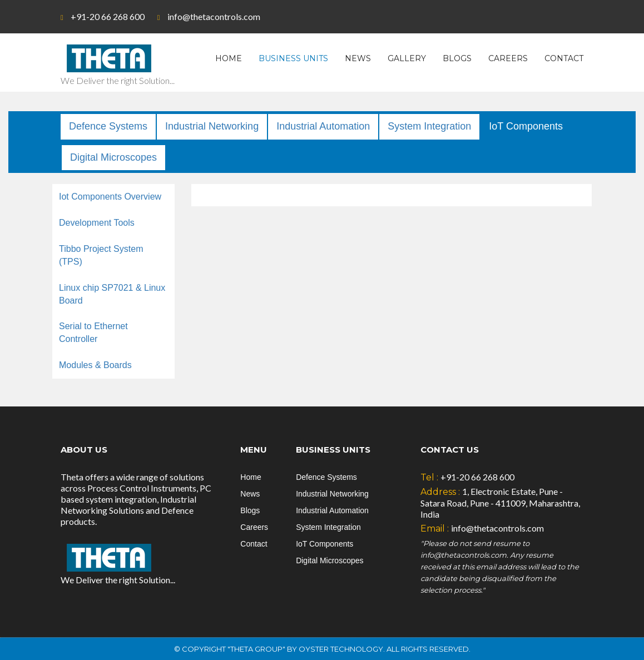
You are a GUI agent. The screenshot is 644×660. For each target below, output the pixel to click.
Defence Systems (108, 126)
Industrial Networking (212, 126)
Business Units (293, 58)
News (358, 58)
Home (229, 58)
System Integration (429, 126)
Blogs (457, 58)
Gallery (407, 58)
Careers (508, 58)
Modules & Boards (95, 365)
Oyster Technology (341, 649)
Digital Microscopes (113, 157)
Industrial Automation (323, 126)
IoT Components (526, 126)
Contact (564, 58)
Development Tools (97, 223)
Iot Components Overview (110, 197)
